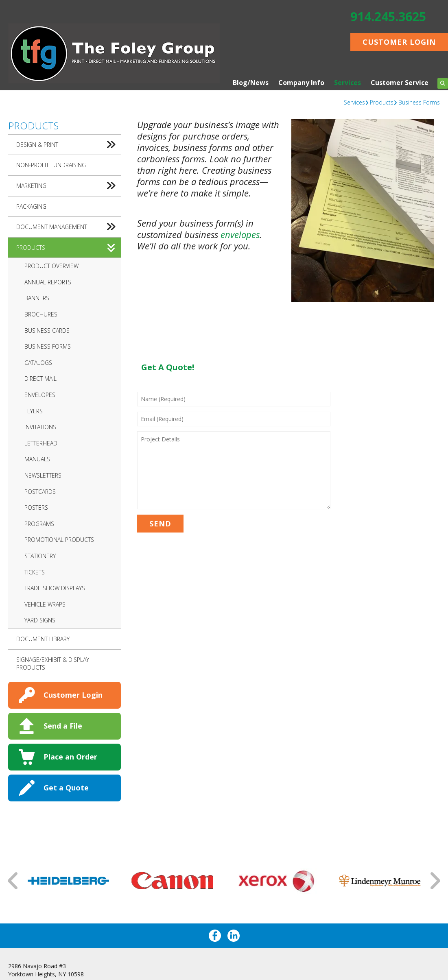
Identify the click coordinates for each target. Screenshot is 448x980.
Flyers (34, 411)
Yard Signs (40, 620)
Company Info (301, 83)
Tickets (35, 572)
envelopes (240, 234)
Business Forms (419, 102)
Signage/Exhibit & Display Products (53, 664)
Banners (37, 298)
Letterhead (41, 443)
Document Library (43, 639)
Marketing (69, 186)
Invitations (40, 427)
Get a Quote (66, 788)
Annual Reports (48, 282)
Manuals (37, 459)
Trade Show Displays (55, 588)
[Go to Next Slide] (435, 881)
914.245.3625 (388, 16)
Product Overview (51, 266)
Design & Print (69, 145)
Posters (36, 507)
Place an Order (70, 757)
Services (347, 83)
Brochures (41, 314)
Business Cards (47, 331)
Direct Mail (40, 379)
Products (382, 102)
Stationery (40, 556)
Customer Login (399, 42)
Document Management (69, 227)
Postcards (40, 492)
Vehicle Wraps (45, 604)
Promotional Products (59, 540)
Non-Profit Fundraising (51, 165)
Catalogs (38, 363)
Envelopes (40, 395)
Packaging (31, 206)
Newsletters (43, 475)
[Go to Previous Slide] (13, 881)
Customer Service (400, 83)
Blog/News (251, 83)
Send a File (63, 726)
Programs (39, 524)
